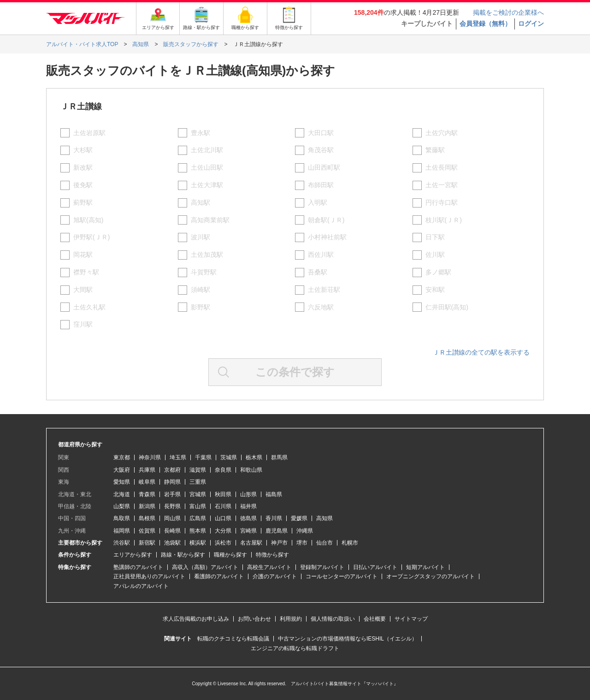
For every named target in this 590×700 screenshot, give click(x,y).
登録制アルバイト (322, 567)
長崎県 (172, 531)
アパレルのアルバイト (141, 586)
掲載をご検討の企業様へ (508, 12)
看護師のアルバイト (219, 576)
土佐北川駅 (207, 150)
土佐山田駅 (207, 167)
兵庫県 (147, 470)
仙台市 (324, 543)
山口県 (223, 518)
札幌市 (350, 543)
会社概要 (375, 619)
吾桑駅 (318, 272)
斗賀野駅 (204, 272)
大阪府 (122, 470)
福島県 (274, 494)
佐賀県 (147, 531)
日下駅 (435, 237)
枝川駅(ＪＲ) (444, 220)
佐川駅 (435, 255)
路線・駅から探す (183, 555)
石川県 (223, 506)
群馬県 (279, 457)
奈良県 (223, 470)
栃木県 (254, 457)
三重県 (198, 482)
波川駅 (201, 237)
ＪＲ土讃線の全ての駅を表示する (481, 352)
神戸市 (279, 543)
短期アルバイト (425, 567)
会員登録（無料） (485, 24)
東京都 (122, 457)
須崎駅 (201, 290)
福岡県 (122, 531)
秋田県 (223, 494)
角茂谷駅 (321, 150)
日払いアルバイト (375, 567)
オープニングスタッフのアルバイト (431, 576)
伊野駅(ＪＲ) (91, 237)
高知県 (324, 518)
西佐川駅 (321, 255)
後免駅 (83, 185)
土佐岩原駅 (89, 133)
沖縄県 (305, 531)
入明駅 (318, 202)
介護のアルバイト (275, 576)
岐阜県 (147, 482)
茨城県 (229, 457)
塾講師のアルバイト (138, 567)
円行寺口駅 (442, 202)
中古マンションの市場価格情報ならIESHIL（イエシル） (348, 639)
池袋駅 (172, 543)
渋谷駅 (122, 543)
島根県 (147, 518)
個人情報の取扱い (333, 619)
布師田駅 (321, 185)
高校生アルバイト (269, 567)
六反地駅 (321, 307)
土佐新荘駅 (324, 290)
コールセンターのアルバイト (342, 576)
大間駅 (83, 290)
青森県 (147, 494)
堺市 (302, 543)
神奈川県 (150, 457)
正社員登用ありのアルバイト (149, 576)
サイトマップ (411, 619)
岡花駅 (83, 255)
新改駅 (83, 167)
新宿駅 (147, 543)
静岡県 (172, 482)
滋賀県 (198, 470)
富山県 (198, 506)
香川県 (274, 518)
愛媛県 (299, 518)
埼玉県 (178, 457)
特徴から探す (272, 555)
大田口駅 (321, 133)
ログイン (531, 24)
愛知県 (122, 482)
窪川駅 (83, 324)
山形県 (248, 494)
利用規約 (291, 619)
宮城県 (198, 494)
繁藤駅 (435, 150)
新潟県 (147, 506)
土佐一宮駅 (442, 185)
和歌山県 (251, 470)
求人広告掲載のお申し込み (196, 619)
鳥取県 (122, 518)
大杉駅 (83, 150)
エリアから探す (133, 555)
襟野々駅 (86, 272)
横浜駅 (198, 543)
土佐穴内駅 (442, 133)
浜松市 (223, 543)
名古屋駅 (251, 543)
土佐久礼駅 (89, 307)
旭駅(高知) (88, 220)
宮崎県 (248, 531)
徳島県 (248, 518)
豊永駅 (201, 133)
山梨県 (122, 506)
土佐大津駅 (207, 185)
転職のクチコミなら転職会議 (233, 639)
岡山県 (172, 518)
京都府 (172, 470)
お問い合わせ (254, 619)
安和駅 (435, 290)
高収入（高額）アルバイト (205, 567)
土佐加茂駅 (207, 255)
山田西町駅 (324, 167)
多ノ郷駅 (438, 272)
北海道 (122, 494)
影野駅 (201, 307)
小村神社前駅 (327, 237)
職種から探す (230, 555)
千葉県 (203, 457)
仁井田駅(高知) (447, 307)
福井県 (248, 506)
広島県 (198, 518)
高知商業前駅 (210, 220)
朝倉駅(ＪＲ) (326, 220)
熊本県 (198, 531)
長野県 (172, 506)
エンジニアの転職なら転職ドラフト (295, 648)
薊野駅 (83, 202)
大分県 (223, 531)
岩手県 (172, 494)
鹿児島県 (277, 531)
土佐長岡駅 (442, 167)
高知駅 (201, 202)
